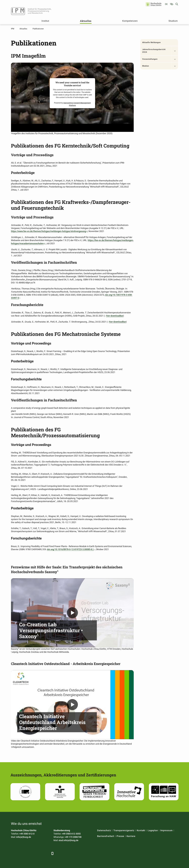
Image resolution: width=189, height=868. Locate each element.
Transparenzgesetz (124, 830)
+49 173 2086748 (73, 837)
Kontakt (141, 830)
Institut (45, 21)
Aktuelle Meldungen (152, 42)
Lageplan (153, 830)
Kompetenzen (130, 21)
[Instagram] (40, 853)
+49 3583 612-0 (27, 834)
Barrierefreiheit (106, 836)
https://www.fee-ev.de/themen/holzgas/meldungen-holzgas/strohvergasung (48, 231)
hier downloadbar (115, 316)
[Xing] (27, 853)
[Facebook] (13, 853)
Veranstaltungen (150, 59)
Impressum (166, 830)
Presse (120, 836)
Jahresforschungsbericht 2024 (154, 51)
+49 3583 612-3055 (71, 834)
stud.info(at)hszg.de (68, 840)
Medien (146, 66)
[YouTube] (33, 853)
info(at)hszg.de (24, 837)
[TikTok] (47, 853)
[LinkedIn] (20, 853)
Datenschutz (104, 830)
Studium (173, 21)
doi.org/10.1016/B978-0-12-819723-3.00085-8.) (70, 549)
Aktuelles (86, 21)
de (166, 4)
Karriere (131, 836)
